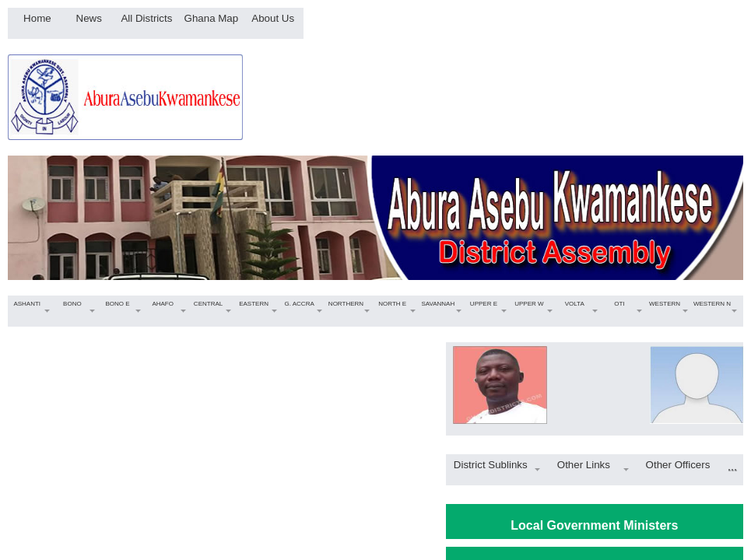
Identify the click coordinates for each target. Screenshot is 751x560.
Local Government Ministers (594, 525)
